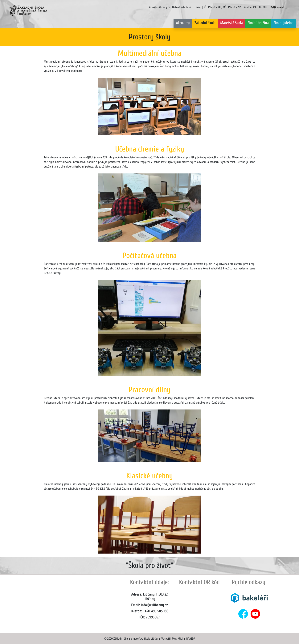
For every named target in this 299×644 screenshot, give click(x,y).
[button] (205, 24)
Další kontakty (279, 7)
